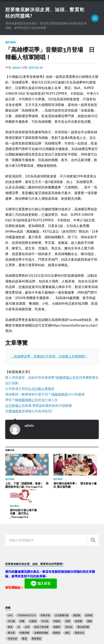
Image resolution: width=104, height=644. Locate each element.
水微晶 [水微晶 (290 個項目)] (33, 591)
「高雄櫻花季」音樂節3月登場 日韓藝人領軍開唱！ (49, 357)
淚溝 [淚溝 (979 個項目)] (68, 591)
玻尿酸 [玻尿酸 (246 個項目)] (79, 591)
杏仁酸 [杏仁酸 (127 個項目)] (11, 591)
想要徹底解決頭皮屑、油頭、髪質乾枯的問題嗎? (55, 630)
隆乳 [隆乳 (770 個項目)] (67, 602)
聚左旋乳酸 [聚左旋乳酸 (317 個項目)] (83, 596)
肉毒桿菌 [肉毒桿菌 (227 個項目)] (25, 602)
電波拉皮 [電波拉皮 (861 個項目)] (79, 602)
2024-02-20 (36, 68)
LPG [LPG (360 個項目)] (10, 585)
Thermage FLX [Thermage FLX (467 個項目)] (27, 585)
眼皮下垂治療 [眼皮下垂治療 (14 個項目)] (42, 596)
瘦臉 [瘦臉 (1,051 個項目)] (90, 591)
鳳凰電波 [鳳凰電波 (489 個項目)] (37, 608)
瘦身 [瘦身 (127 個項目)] (10, 596)
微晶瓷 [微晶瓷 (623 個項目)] (77, 585)
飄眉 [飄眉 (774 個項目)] (25, 608)
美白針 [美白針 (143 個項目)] (69, 596)
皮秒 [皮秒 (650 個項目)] (27, 596)
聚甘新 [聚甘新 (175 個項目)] (11, 602)
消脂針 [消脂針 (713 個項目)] (57, 591)
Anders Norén (29, 636)
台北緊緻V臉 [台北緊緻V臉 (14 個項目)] (62, 585)
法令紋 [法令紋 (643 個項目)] (45, 591)
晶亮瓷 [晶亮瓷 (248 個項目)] (89, 585)
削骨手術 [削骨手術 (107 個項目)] (45, 585)
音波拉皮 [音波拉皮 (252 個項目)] (13, 608)
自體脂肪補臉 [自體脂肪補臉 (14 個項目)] (41, 602)
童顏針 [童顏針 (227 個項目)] (57, 596)
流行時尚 (11, 43)
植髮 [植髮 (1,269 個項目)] (22, 591)
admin (17, 68)
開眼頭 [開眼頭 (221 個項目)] (57, 602)
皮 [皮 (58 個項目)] (19, 596)
